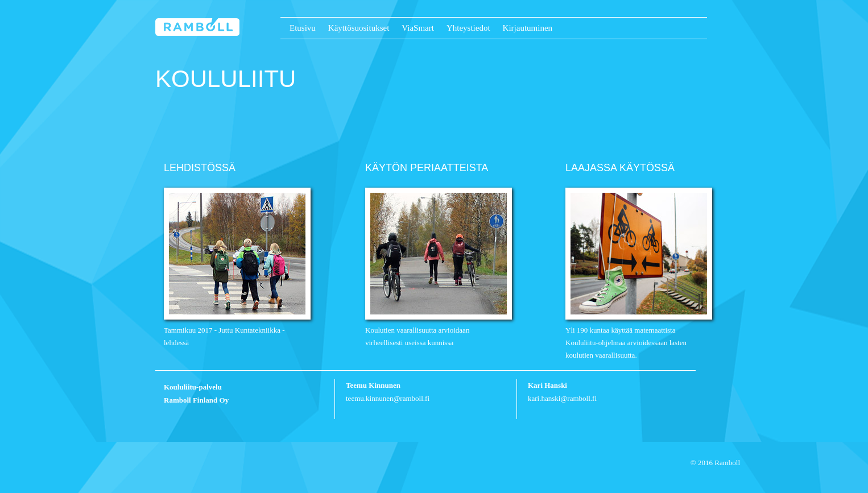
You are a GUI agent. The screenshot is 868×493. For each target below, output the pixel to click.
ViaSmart (418, 28)
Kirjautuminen (528, 28)
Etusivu (303, 28)
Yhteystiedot (468, 28)
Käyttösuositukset (359, 28)
